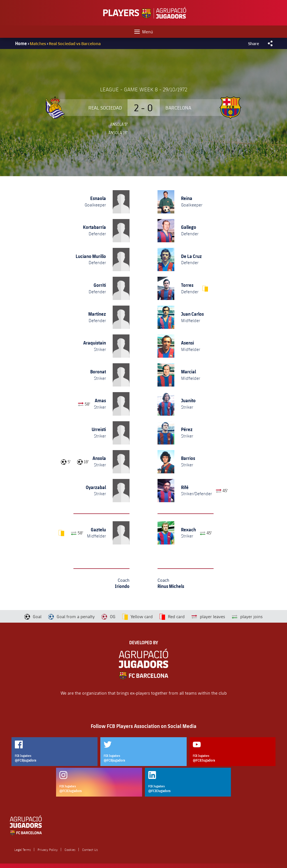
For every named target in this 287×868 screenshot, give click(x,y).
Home (21, 43)
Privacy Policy (48, 850)
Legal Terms (23, 850)
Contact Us (90, 850)
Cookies (70, 850)
